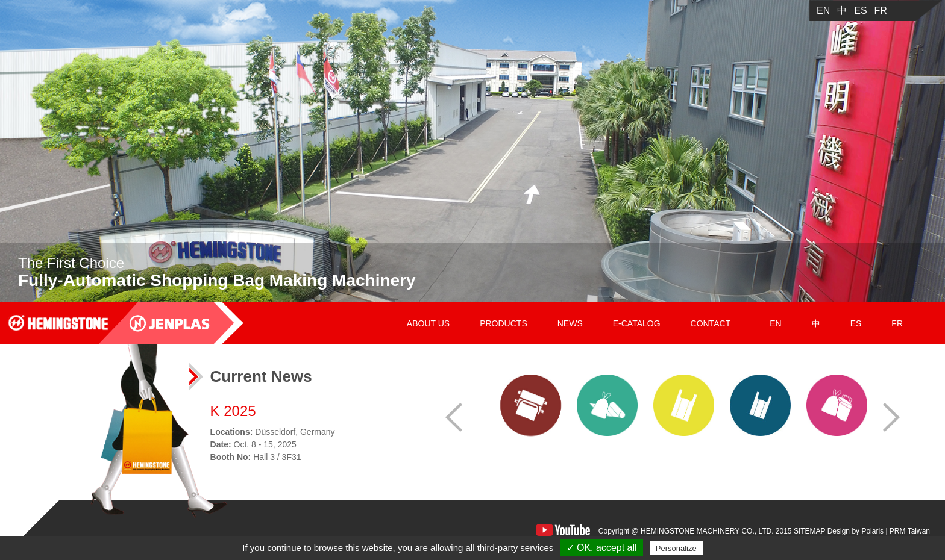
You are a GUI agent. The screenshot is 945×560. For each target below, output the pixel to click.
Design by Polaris (856, 531)
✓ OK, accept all (602, 548)
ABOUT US (428, 323)
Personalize (676, 548)
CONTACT (711, 323)
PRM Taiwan (910, 531)
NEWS (570, 323)
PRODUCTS (504, 323)
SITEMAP (809, 531)
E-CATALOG (637, 323)
